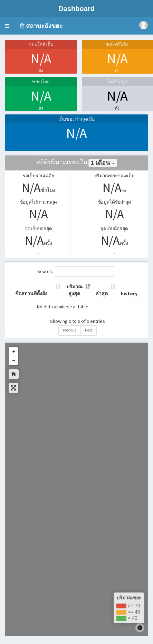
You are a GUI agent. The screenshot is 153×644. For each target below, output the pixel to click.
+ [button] (14, 352)
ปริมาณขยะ (129, 598)
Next (89, 330)
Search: (76, 271)
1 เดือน (100, 163)
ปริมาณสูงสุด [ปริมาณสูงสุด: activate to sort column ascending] (74, 290)
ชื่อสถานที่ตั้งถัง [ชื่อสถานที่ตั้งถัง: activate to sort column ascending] (31, 293)
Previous (70, 330)
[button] (7, 26)
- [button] (14, 361)
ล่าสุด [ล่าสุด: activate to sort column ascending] (102, 293)
